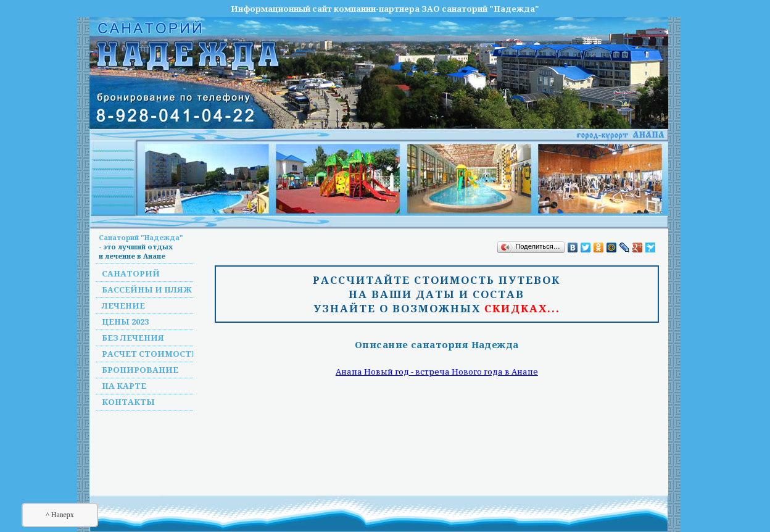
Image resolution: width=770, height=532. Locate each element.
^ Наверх (60, 515)
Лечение (123, 305)
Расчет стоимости (150, 354)
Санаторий (131, 273)
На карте (124, 386)
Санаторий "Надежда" (141, 237)
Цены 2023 (125, 322)
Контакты (128, 402)
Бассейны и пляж (147, 289)
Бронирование (140, 370)
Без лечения (133, 338)
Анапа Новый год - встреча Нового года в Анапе (437, 372)
